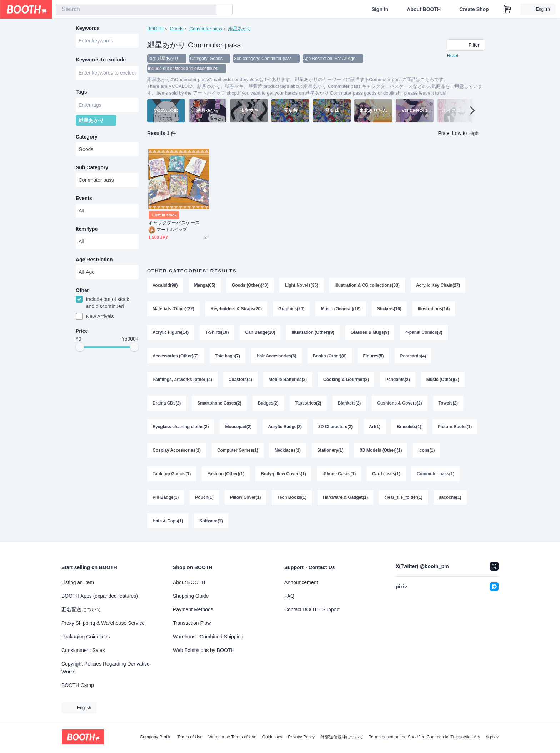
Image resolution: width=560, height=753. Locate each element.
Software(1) (211, 521)
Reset (453, 56)
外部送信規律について (342, 737)
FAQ (289, 596)
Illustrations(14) (434, 309)
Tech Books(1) (292, 497)
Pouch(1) (204, 497)
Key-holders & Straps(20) (236, 309)
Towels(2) (448, 403)
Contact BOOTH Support (312, 609)
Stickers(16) (389, 309)
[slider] (80, 347)
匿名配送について (81, 609)
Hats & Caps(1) (168, 521)
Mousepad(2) (238, 427)
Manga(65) (204, 285)
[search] (209, 10)
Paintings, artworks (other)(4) (182, 380)
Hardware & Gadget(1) (345, 497)
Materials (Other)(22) (173, 309)
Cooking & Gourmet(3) (346, 380)
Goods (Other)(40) (250, 285)
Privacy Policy (301, 737)
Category (87, 137)
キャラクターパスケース (174, 223)
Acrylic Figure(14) (171, 332)
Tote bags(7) (227, 356)
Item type (87, 229)
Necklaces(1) (288, 450)
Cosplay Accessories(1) (177, 450)
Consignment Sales (83, 650)
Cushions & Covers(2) (399, 403)
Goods (176, 29)
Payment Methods (193, 609)
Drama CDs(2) (167, 403)
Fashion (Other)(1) (226, 474)
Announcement (301, 582)
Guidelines (272, 737)
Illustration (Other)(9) (313, 332)
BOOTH (155, 29)
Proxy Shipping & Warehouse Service (103, 623)
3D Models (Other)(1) (381, 450)
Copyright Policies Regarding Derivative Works (106, 668)
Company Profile (156, 737)
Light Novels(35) (301, 285)
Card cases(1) (386, 474)
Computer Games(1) (238, 450)
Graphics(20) (291, 309)
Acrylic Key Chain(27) (438, 285)
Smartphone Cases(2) (219, 403)
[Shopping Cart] (507, 9)
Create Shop (474, 9)
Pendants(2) (398, 380)
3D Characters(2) (335, 427)
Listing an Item (78, 582)
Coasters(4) (240, 380)
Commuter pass (206, 29)
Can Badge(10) (260, 332)
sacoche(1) (450, 497)
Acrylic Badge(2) (285, 427)
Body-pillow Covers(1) (283, 474)
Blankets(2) (349, 403)
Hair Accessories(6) (276, 356)
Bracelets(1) (409, 427)
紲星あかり (240, 29)
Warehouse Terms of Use (232, 737)
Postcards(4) (413, 356)
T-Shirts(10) (217, 332)
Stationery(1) (330, 450)
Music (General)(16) (341, 309)
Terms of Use (190, 737)
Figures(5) (373, 356)
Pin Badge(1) (166, 497)
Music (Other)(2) (443, 380)
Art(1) (375, 427)
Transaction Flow (192, 623)
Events (84, 198)
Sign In (380, 9)
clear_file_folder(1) (403, 497)
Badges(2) (268, 403)
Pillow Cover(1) (246, 497)
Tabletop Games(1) (172, 474)
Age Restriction (94, 260)
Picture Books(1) (455, 427)
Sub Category (92, 167)
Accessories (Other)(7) (176, 356)
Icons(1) (426, 450)
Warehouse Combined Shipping (208, 637)
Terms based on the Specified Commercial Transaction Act (424, 737)
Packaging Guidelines (86, 637)
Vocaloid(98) (165, 285)
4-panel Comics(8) (424, 332)
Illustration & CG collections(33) (367, 285)
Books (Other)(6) (330, 356)
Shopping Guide (191, 596)
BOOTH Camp (78, 685)
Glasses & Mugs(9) (370, 332)
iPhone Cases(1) (339, 474)
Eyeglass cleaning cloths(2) (181, 427)
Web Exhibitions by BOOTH (204, 650)
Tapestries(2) (308, 403)
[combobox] (136, 9)
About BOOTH (424, 9)
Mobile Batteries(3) (288, 380)
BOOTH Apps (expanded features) (100, 596)
